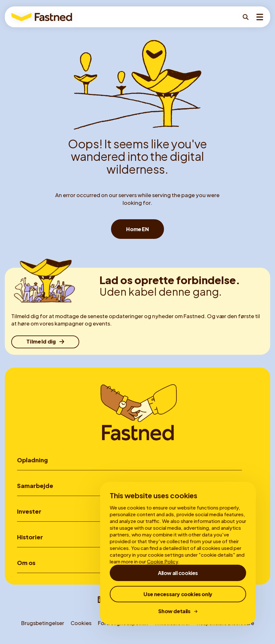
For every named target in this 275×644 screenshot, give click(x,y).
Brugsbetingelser (43, 625)
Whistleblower (172, 625)
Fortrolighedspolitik (123, 625)
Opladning (32, 460)
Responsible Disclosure (225, 625)
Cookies (81, 625)
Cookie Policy (163, 561)
